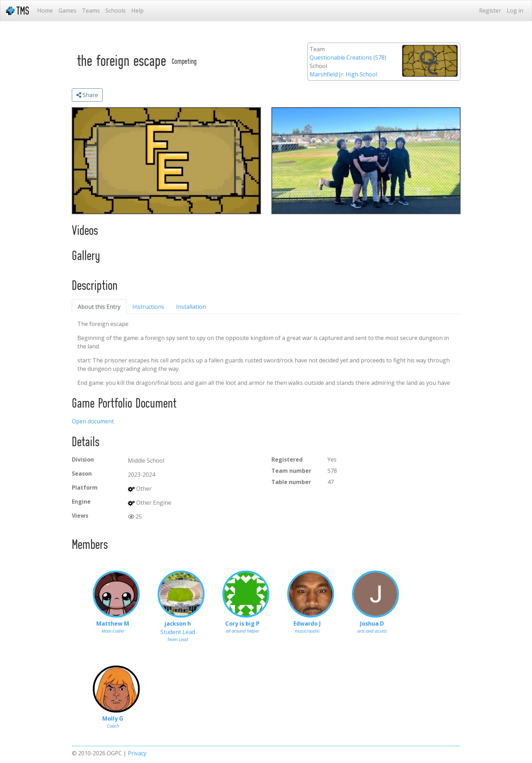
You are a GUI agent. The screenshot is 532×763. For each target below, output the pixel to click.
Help (137, 11)
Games (67, 11)
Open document (93, 421)
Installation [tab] (191, 307)
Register (490, 11)
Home (45, 11)
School (318, 66)
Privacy (137, 753)
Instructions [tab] (148, 307)
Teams (91, 11)
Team (317, 49)
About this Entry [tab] (99, 307)
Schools (116, 11)
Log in (515, 11)
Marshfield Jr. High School (343, 74)
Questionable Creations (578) (348, 57)
